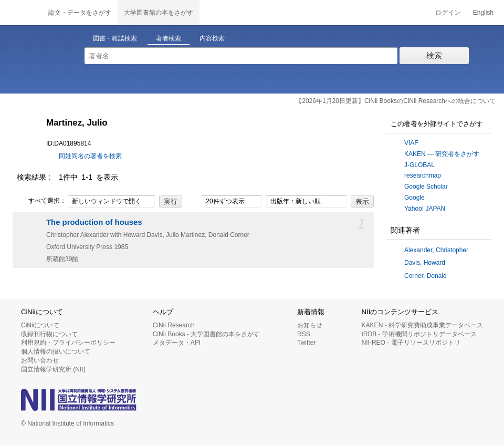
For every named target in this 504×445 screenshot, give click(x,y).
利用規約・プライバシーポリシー (68, 343)
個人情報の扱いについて (56, 351)
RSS (304, 334)
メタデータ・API (177, 343)
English (483, 13)
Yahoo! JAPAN (425, 209)
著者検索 (169, 38)
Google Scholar (426, 187)
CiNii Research (174, 325)
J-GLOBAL (419, 165)
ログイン (448, 13)
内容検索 (212, 38)
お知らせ (310, 325)
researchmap (423, 175)
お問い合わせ (40, 360)
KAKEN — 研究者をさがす (442, 154)
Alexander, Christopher (436, 250)
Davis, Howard (425, 263)
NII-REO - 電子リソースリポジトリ (411, 343)
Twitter (306, 343)
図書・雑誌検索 (115, 38)
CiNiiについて (40, 325)
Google (414, 198)
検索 (434, 55)
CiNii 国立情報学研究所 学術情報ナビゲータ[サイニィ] (21, 13)
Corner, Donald (426, 276)
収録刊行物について (49, 334)
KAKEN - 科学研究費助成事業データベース (422, 325)
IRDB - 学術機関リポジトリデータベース (419, 334)
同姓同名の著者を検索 (90, 156)
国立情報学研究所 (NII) (53, 369)
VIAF (411, 143)
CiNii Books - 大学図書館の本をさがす (207, 334)
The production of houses (94, 222)
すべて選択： (41, 201)
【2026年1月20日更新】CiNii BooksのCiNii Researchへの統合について (396, 101)
